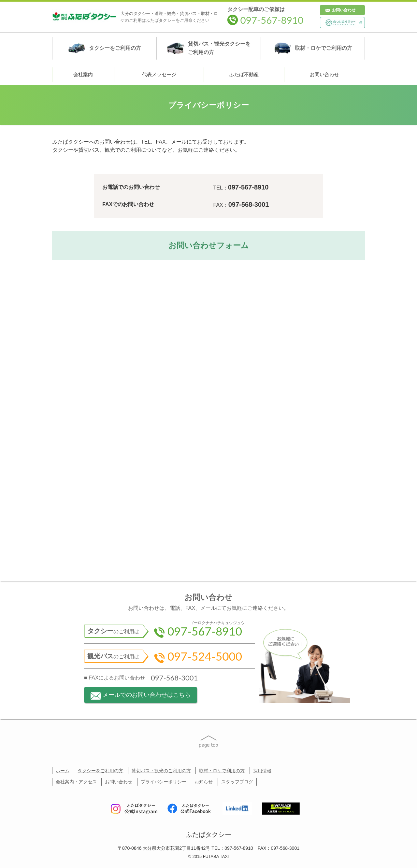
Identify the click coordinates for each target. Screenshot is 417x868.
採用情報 (262, 771)
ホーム (63, 771)
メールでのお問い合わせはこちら (141, 696)
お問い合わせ (344, 10)
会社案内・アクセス (76, 782)
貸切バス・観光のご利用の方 (161, 771)
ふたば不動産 (244, 74)
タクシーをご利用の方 (100, 771)
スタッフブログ (237, 782)
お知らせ (204, 782)
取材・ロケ (313, 48)
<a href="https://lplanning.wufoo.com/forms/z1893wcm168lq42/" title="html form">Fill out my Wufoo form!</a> (208, 413)
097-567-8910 (265, 20)
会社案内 (83, 74)
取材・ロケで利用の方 (222, 771)
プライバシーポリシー (164, 782)
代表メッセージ (159, 74)
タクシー (104, 48)
